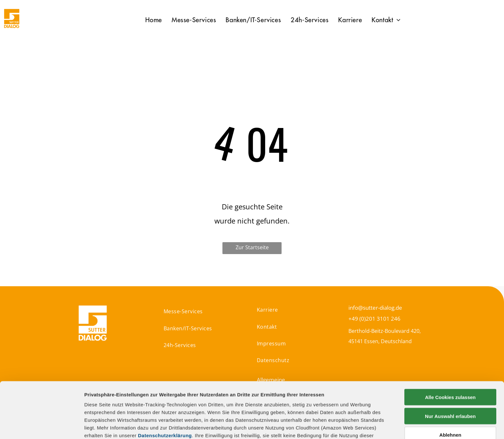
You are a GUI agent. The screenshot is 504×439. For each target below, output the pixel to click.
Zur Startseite (252, 247)
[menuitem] (154, 20)
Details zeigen (342, 426)
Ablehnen (450, 383)
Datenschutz (131, 408)
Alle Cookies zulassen (450, 345)
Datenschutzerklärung (165, 383)
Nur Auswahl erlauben (450, 364)
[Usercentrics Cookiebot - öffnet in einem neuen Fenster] (42, 426)
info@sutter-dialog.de (375, 308)
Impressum (98, 408)
